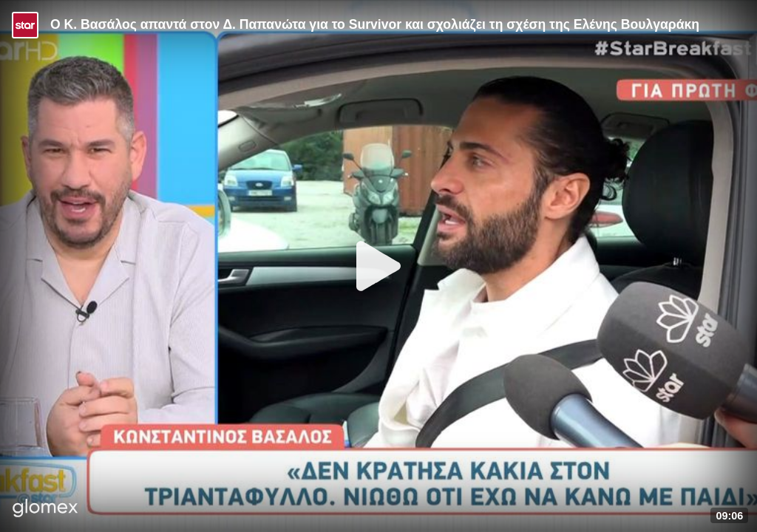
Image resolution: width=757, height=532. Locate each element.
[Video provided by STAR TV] (25, 25)
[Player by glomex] (45, 509)
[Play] (378, 266)
